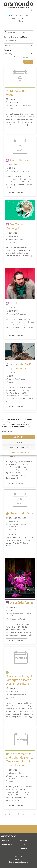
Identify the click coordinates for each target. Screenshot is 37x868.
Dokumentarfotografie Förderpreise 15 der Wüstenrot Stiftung (20, 680)
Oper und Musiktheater (18, 619)
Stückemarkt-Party (21, 513)
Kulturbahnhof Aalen (17, 239)
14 (23, 814)
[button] (34, 416)
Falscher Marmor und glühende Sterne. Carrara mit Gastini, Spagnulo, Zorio (19, 759)
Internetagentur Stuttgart (19, 862)
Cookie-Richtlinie (11, 452)
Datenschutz (20, 452)
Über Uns (23, 841)
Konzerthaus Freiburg (17, 379)
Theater (12, 242)
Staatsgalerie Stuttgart (17, 695)
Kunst (11, 698)
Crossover (13, 529)
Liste (16, 57)
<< (6, 814)
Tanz (11, 109)
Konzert (12, 382)
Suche (28, 62)
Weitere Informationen (17, 130)
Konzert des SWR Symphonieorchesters (20, 366)
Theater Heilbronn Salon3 (19, 314)
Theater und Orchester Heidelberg (18, 525)
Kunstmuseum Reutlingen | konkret (19, 777)
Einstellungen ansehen (18, 448)
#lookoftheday (19, 160)
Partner (23, 845)
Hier (11, 16)
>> (34, 814)
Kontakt (23, 848)
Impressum (27, 452)
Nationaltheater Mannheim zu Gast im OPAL (20, 615)
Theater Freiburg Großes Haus (20, 106)
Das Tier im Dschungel (15, 226)
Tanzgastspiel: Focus (17, 93)
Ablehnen (18, 442)
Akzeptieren (18, 437)
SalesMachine (22, 859)
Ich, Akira (15, 303)
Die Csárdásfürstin (21, 603)
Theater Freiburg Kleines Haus (20, 171)
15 (27, 814)
